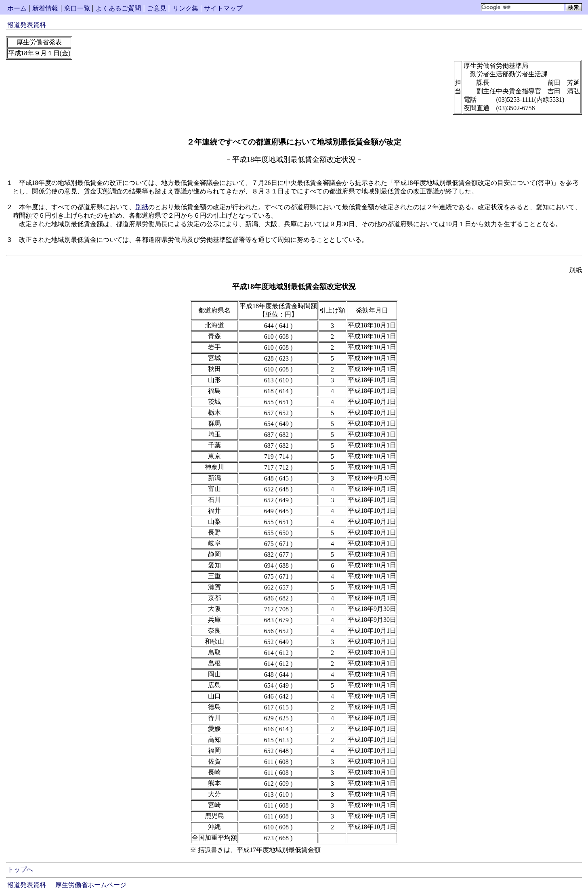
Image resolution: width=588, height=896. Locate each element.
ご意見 (157, 8)
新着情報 (45, 8)
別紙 (142, 207)
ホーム (17, 8)
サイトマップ (223, 8)
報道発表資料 (27, 25)
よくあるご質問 (118, 8)
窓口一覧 (77, 8)
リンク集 (185, 8)
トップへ (20, 870)
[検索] (523, 7)
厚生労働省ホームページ (91, 885)
